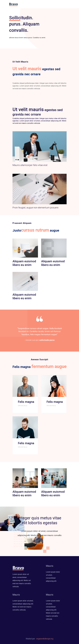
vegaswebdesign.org (45, 639)
